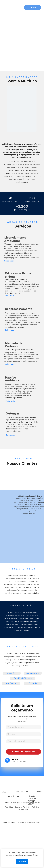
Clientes (35, 15)
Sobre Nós (9, 15)
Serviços (23, 15)
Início (4, 792)
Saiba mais (10, 401)
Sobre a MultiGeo (21, 792)
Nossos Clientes (13, 796)
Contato (33, 7)
